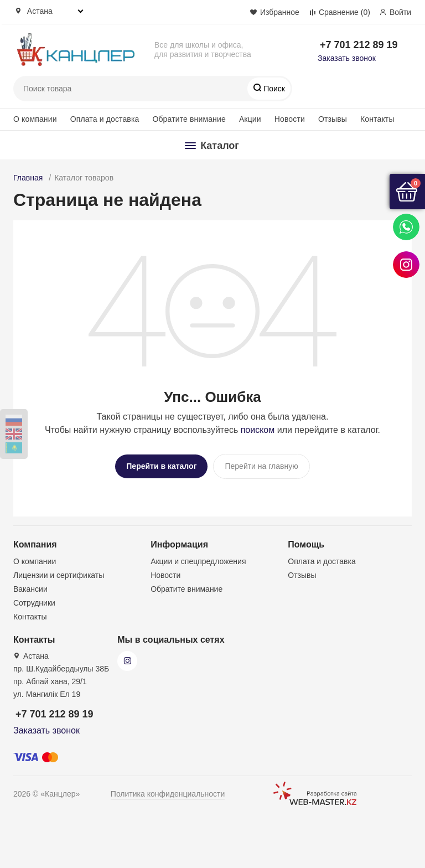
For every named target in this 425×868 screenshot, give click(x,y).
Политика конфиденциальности (168, 791)
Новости (290, 119)
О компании (35, 119)
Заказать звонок (347, 58)
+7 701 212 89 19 (359, 45)
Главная (28, 178)
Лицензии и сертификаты (59, 572)
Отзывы (333, 119)
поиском (258, 430)
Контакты (377, 119)
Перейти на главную (261, 466)
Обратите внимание (189, 119)
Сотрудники (34, 600)
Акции (250, 119)
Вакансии (30, 586)
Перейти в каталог (161, 466)
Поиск (273, 89)
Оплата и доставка (105, 119)
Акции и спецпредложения (198, 559)
